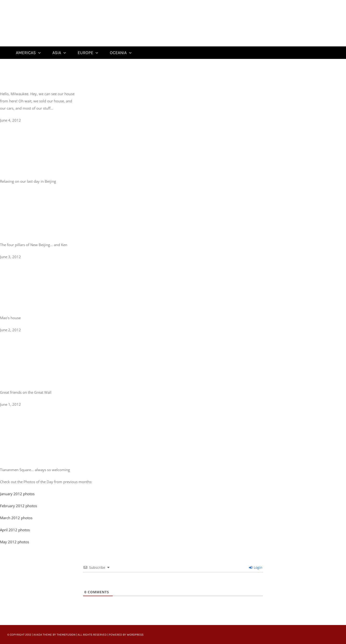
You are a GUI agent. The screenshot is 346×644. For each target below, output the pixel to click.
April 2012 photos (15, 530)
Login (256, 567)
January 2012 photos (17, 494)
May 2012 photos (15, 542)
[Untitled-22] (40, 3)
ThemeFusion (66, 635)
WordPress (135, 635)
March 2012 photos (16, 518)
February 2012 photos (19, 506)
